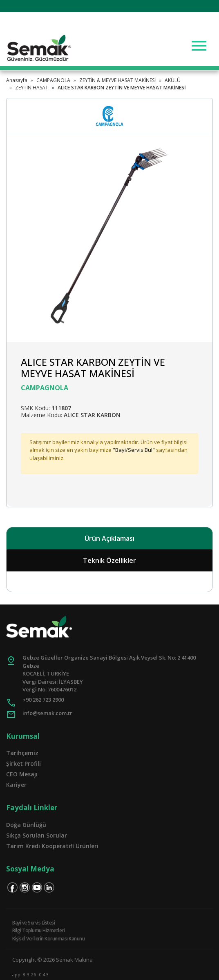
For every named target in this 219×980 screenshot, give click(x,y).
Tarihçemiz (22, 753)
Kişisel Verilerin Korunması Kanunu (48, 939)
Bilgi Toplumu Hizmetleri (38, 930)
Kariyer (16, 785)
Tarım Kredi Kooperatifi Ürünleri (52, 846)
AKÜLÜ (173, 80)
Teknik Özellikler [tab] (109, 560)
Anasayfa (17, 80)
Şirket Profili (23, 763)
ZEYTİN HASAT (32, 88)
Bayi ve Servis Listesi (34, 923)
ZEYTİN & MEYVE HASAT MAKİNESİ (117, 80)
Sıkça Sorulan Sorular (37, 835)
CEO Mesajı (22, 774)
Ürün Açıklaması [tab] (109, 538)
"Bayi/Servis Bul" (134, 450)
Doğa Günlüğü (26, 825)
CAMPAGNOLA (53, 80)
